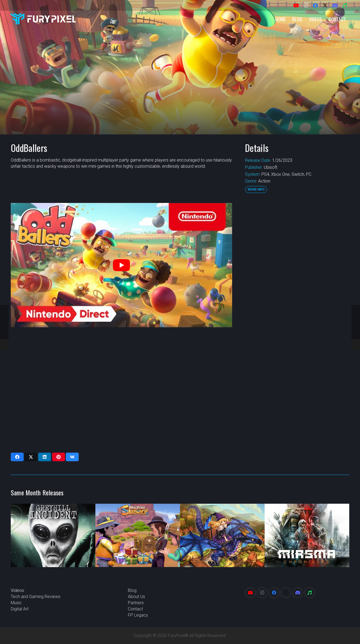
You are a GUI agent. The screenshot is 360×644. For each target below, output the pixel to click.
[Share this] (17, 457)
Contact (135, 609)
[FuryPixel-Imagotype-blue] (43, 19)
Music (16, 603)
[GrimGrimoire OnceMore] (222, 535)
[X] (325, 5)
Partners (136, 603)
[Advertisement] (297, 284)
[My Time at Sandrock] (138, 535)
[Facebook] (315, 5)
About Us (136, 597)
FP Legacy (138, 615)
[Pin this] (59, 457)
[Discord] (335, 5)
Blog (132, 590)
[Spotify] (344, 5)
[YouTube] (296, 5)
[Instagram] (306, 5)
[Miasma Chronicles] (307, 535)
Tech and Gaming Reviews (36, 597)
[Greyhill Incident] (53, 535)
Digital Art (20, 609)
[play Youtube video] (121, 265)
